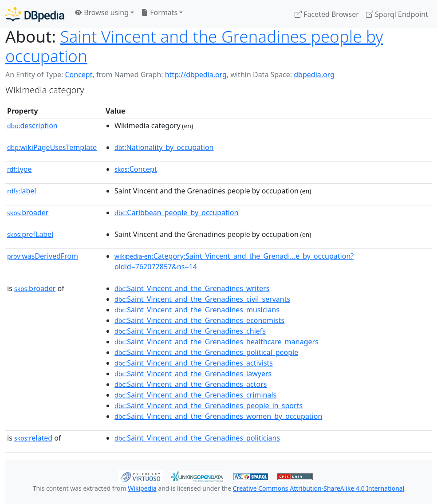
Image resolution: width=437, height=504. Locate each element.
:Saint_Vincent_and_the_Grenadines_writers (192, 288)
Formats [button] (159, 12)
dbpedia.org (314, 75)
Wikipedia (142, 488)
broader (28, 213)
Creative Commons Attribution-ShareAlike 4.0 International (319, 488)
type (20, 169)
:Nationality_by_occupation (164, 147)
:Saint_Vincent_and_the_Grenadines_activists (194, 363)
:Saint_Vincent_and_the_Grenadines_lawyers (193, 374)
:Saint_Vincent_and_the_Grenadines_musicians (197, 310)
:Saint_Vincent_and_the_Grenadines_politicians (197, 438)
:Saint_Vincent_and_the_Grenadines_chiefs (190, 331)
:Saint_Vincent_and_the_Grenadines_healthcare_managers (217, 342)
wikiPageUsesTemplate (52, 147)
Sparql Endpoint (397, 14)
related (33, 438)
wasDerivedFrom (43, 256)
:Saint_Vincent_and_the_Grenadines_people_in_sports (209, 406)
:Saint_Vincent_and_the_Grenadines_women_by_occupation (218, 416)
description (32, 126)
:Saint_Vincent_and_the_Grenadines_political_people (206, 352)
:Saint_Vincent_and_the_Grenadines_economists (199, 320)
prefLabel (30, 234)
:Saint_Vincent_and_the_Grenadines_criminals (195, 395)
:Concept (136, 169)
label (22, 191)
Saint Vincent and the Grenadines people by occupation (194, 46)
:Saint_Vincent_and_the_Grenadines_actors (191, 384)
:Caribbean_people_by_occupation (176, 213)
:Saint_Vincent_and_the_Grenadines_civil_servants (202, 299)
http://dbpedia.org (196, 75)
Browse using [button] (102, 12)
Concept (79, 75)
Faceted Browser (327, 14)
